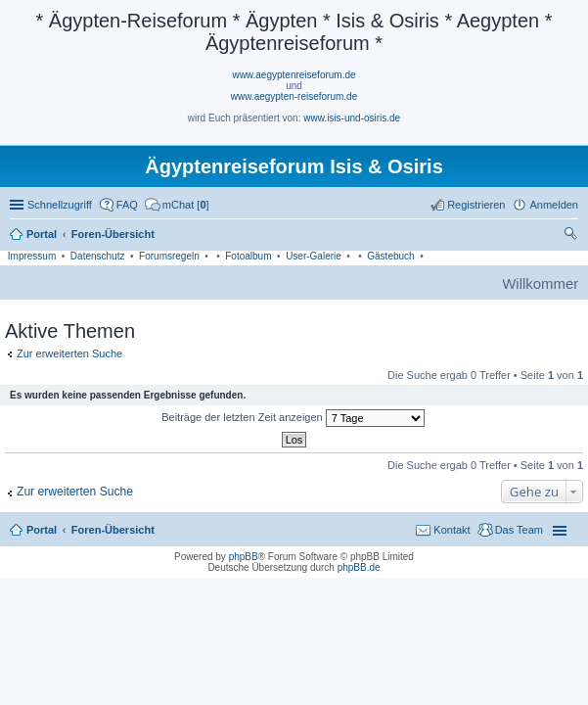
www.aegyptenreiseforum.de (294, 75)
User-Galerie (314, 256)
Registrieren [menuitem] (476, 205)
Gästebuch (390, 256)
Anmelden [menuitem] (554, 205)
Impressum (32, 256)
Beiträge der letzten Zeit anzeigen (293, 418)
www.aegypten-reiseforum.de (294, 96)
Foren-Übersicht (113, 530)
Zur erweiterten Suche (69, 353)
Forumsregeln (169, 256)
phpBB (244, 557)
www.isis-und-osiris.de (352, 118)
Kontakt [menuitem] (452, 530)
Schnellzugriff (60, 205)
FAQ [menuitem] (127, 205)
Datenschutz (98, 256)
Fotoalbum (248, 256)
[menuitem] (177, 205)
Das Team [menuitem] (519, 530)
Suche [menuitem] (572, 236)
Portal (42, 234)
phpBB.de (359, 567)
